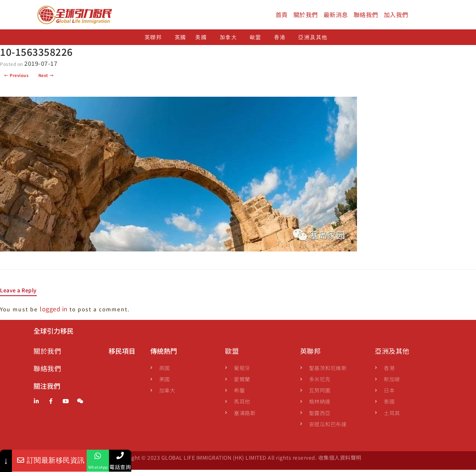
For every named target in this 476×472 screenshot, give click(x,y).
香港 (282, 40)
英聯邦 (155, 40)
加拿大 (230, 40)
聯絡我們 (366, 15)
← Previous (16, 78)
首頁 (282, 15)
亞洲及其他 (315, 40)
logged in (54, 311)
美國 (203, 40)
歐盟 (258, 40)
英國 (181, 40)
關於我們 (306, 15)
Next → (46, 78)
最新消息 (336, 15)
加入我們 (396, 15)
